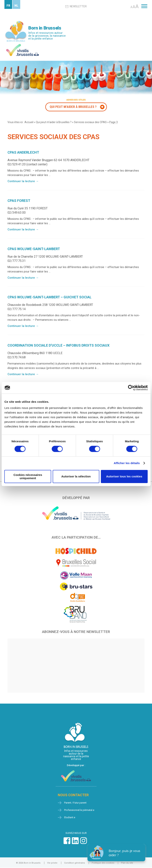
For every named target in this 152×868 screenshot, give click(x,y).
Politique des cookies (103, 863)
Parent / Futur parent (75, 803)
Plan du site (127, 863)
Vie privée (52, 863)
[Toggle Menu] (144, 6)
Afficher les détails (127, 463)
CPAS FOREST (19, 201)
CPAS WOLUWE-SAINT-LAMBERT (34, 249)
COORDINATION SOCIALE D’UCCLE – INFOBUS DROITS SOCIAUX (58, 345)
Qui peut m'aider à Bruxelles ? (73, 107)
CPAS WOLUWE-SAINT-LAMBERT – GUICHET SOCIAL (50, 297)
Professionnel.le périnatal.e (79, 810)
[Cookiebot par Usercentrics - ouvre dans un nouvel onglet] (131, 388)
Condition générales (75, 863)
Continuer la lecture (23, 181)
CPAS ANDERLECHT (23, 152)
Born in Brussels (45, 28)
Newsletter (76, 7)
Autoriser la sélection (76, 476)
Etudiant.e (70, 817)
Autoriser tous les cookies (124, 476)
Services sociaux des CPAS (90, 122)
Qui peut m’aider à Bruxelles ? (54, 122)
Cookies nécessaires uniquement (28, 476)
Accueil (29, 122)
